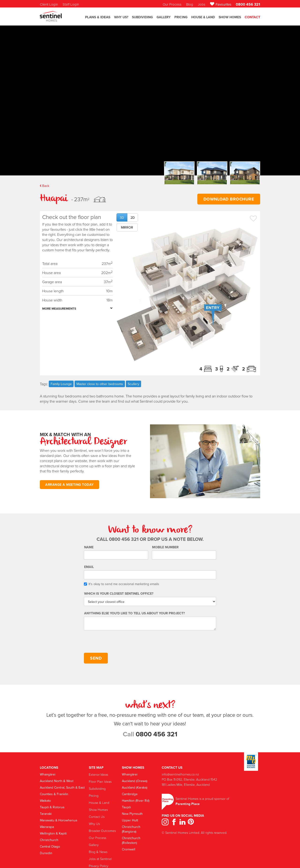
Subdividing (97, 788)
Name (89, 547)
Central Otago (50, 846)
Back (46, 186)
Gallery (94, 845)
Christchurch (49, 840)
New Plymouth (132, 814)
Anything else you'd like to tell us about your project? (134, 613)
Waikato (45, 801)
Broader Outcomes (102, 831)
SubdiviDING (142, 17)
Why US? (121, 17)
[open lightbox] (187, 294)
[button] (98, 19)
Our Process (97, 838)
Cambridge (130, 794)
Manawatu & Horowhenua (58, 820)
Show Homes (230, 17)
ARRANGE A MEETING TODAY (69, 485)
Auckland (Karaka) (135, 787)
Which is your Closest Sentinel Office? (119, 594)
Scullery (133, 384)
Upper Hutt (130, 820)
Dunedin (46, 853)
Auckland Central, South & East (62, 787)
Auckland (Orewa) (135, 781)
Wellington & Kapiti (53, 833)
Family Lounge (61, 384)
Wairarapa (47, 827)
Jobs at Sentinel (100, 859)
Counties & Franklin (54, 794)
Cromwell (129, 849)
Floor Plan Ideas (100, 781)
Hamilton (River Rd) (136, 801)
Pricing (181, 17)
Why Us (94, 824)
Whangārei (48, 774)
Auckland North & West (57, 781)
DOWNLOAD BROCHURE (229, 199)
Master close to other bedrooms (100, 384)
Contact (252, 17)
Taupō (126, 807)
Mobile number (165, 547)
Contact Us (97, 817)
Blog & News (98, 852)
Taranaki (46, 814)
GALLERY (164, 17)
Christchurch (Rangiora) (131, 829)
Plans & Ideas (98, 17)
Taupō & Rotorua (52, 807)
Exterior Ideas (98, 774)
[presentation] (120, 642)
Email (89, 567)
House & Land (203, 17)
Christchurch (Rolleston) (131, 840)
